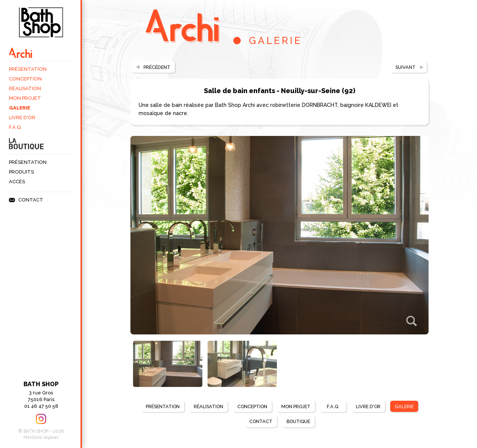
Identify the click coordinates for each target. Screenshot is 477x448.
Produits (21, 172)
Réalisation (25, 88)
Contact (31, 200)
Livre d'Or (22, 117)
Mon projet (25, 98)
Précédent (158, 67)
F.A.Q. (15, 127)
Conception (25, 79)
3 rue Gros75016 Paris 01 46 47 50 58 (41, 395)
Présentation (28, 69)
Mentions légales (41, 437)
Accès (17, 182)
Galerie (20, 108)
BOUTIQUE (299, 422)
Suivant (405, 67)
